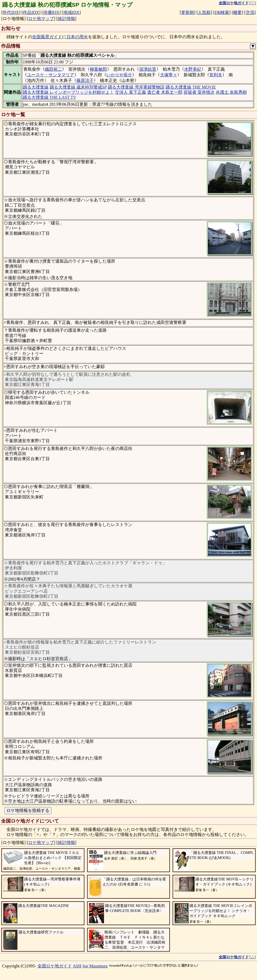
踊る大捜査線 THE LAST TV (50, 97)
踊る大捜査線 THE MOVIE (191, 87)
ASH (77, 966)
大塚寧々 (169, 75)
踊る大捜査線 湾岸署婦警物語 (136, 87)
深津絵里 (148, 69)
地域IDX (71, 12)
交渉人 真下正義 (131, 92)
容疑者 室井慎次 (199, 92)
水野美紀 (193, 69)
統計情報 (66, 19)
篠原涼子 (85, 80)
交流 (250, 12)
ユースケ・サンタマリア (51, 75)
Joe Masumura (95, 966)
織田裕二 (53, 69)
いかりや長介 (119, 75)
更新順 (188, 12)
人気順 (204, 12)
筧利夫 (216, 75)
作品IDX (31, 12)
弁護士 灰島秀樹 (231, 92)
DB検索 (222, 12)
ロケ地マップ (41, 19)
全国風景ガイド (47, 37)
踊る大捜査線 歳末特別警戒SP (78, 87)
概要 (237, 12)
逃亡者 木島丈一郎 (165, 92)
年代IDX (11, 12)
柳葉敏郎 (98, 69)
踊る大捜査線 (36, 87)
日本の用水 (77, 37)
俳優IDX (51, 12)
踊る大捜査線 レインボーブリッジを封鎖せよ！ (68, 92)
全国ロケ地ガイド (55, 966)
